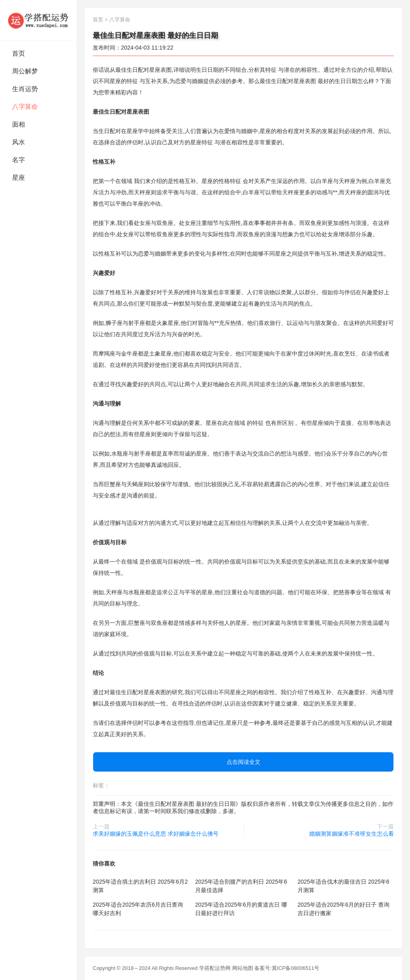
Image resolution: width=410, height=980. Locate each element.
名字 (19, 160)
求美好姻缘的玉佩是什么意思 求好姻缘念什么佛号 (156, 834)
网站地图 (243, 968)
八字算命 (25, 107)
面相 (19, 124)
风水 (19, 142)
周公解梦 (25, 71)
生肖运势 (25, 89)
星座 (19, 178)
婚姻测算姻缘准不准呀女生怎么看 (352, 834)
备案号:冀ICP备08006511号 (287, 968)
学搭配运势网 (215, 968)
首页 (19, 53)
